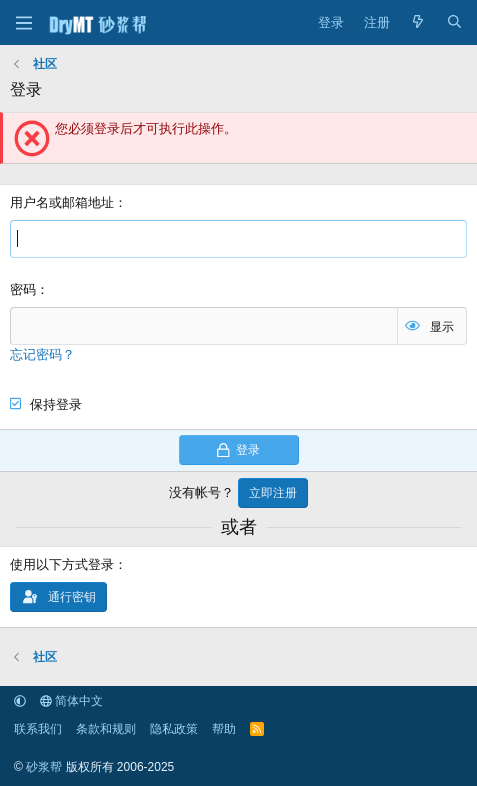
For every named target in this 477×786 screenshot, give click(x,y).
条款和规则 (106, 729)
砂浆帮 (44, 767)
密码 (23, 289)
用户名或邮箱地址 (62, 202)
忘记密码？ (42, 354)
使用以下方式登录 (62, 564)
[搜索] (454, 23)
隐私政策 (174, 729)
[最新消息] (418, 23)
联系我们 (38, 729)
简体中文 (71, 701)
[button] (20, 701)
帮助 (224, 729)
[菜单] (23, 23)
